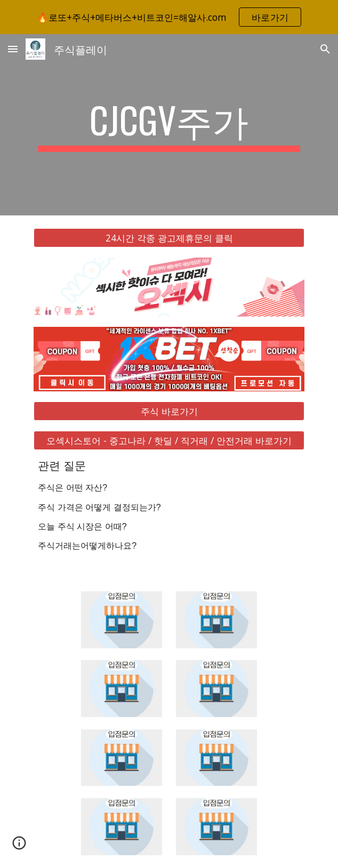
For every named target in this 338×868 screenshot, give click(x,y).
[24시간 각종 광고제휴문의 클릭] (169, 238)
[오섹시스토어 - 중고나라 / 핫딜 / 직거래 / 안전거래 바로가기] (169, 441)
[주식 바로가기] (169, 411)
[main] (169, 125)
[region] (169, 17)
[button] (13, 49)
